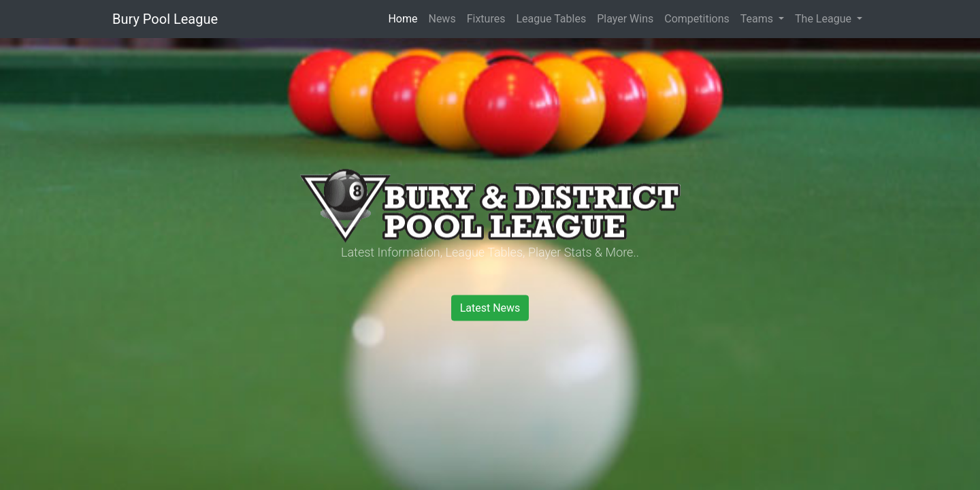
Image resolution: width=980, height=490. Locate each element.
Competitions (697, 19)
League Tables (551, 19)
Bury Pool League (165, 19)
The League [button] (824, 19)
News (442, 19)
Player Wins (625, 19)
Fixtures (486, 19)
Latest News (490, 308)
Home (403, 19)
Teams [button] (758, 19)
